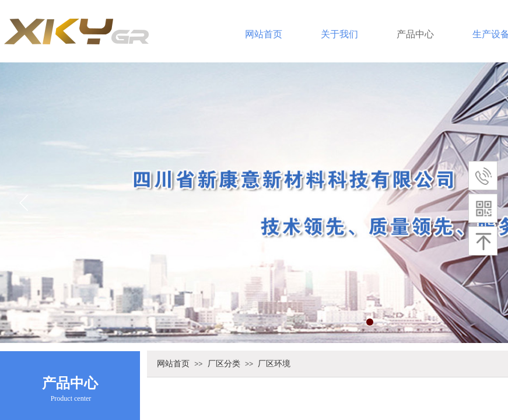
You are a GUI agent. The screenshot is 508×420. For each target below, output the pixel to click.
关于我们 (339, 34)
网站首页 (264, 34)
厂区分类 (224, 363)
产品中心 (415, 34)
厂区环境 (274, 363)
